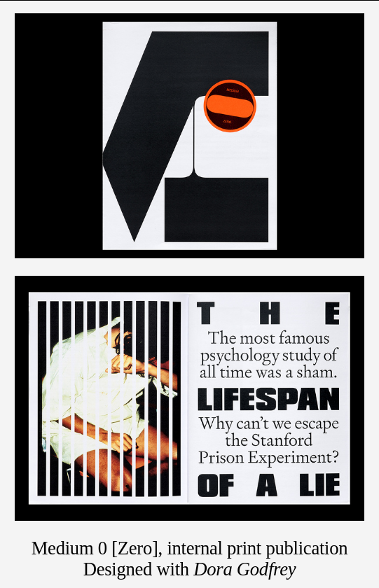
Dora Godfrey (244, 569)
